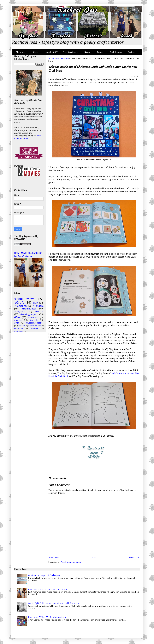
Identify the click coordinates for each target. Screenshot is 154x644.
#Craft (19, 302)
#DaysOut (20, 311)
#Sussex (39, 311)
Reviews (131, 52)
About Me (20, 52)
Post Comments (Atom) (71, 562)
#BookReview (62, 58)
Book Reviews (116, 52)
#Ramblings (21, 306)
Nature (87, 52)
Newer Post (54, 557)
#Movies (18, 320)
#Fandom (38, 306)
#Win (17, 323)
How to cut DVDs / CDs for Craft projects (47, 617)
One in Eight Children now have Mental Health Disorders (53, 603)
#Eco (17, 317)
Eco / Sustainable (71, 52)
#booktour (19, 328)
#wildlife (35, 328)
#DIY (35, 303)
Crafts (36, 52)
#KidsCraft (33, 317)
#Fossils (22, 326)
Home (51, 58)
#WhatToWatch (35, 326)
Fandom (101, 52)
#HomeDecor (29, 309)
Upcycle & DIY (52, 52)
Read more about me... (28, 137)
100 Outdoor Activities (122, 373)
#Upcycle (34, 320)
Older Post (134, 557)
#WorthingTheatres (35, 323)
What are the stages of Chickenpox (44, 575)
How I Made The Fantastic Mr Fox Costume (28, 255)
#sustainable (19, 331)
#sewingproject (29, 314)
